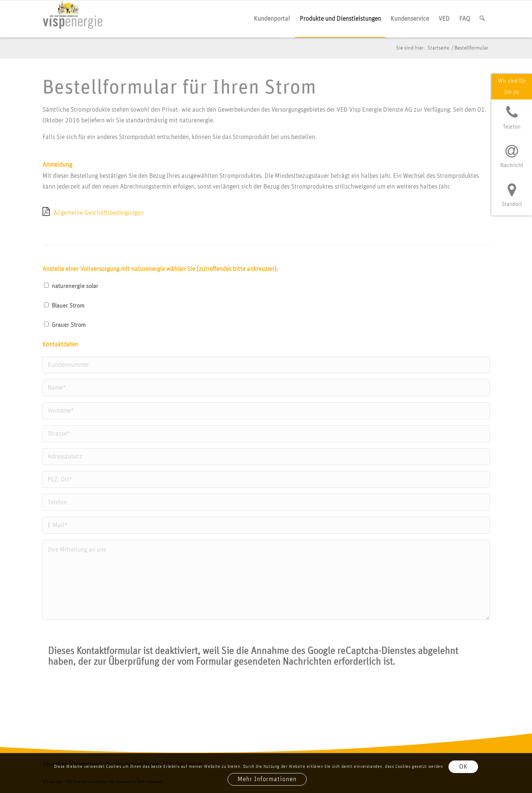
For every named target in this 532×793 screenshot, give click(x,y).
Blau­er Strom (68, 306)
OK (463, 767)
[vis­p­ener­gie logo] (73, 19)
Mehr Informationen (267, 779)
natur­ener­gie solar (75, 286)
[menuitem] (272, 19)
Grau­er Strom (69, 325)
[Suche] (482, 19)
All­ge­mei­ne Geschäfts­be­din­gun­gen (99, 213)
